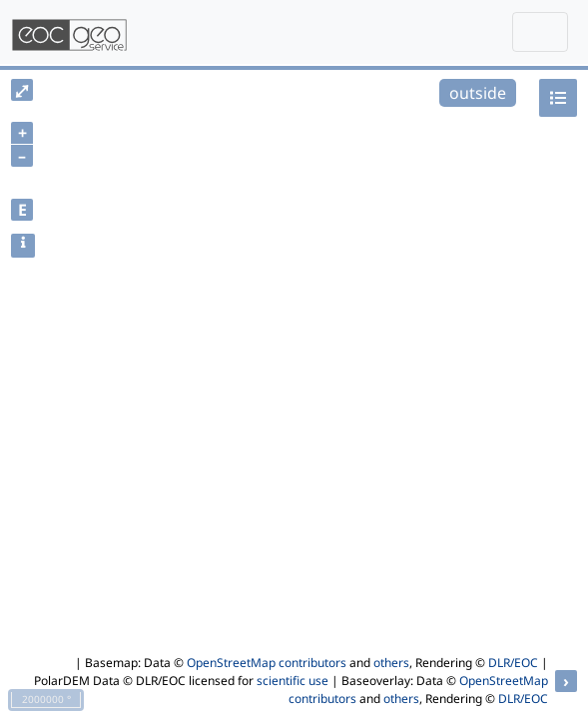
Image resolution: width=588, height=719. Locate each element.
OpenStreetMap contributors (267, 663)
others (391, 663)
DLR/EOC (513, 663)
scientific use (293, 681)
